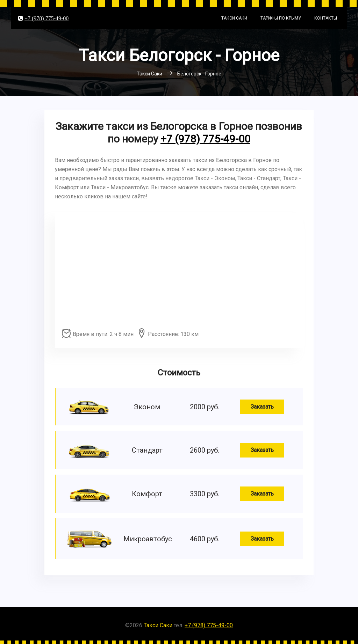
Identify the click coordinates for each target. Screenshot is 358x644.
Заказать (262, 407)
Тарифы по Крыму (281, 18)
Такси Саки (234, 18)
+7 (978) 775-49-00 (46, 18)
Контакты (326, 18)
